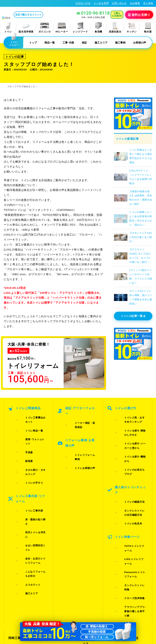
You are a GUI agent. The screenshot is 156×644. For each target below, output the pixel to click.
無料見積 (140, 14)
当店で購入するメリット (44, 15)
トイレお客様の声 (79, 436)
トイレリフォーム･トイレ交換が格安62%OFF (29, 3)
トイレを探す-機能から (132, 438)
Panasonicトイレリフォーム (132, 498)
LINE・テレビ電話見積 (60, 543)
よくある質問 (101, 3)
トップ (33, 42)
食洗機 (98, 27)
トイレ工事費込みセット (33, 411)
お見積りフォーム (56, 537)
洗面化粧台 (115, 27)
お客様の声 (140, 42)
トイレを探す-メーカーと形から (133, 431)
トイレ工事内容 (28, 464)
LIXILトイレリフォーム (132, 492)
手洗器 (23, 425)
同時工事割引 (16, 537)
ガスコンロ (45, 27)
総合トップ (127, 556)
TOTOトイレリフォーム (132, 487)
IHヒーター (62, 27)
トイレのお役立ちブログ (132, 443)
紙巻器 (23, 430)
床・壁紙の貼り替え (31, 469)
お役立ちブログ (92, 571)
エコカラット (27, 501)
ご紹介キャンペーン (20, 543)
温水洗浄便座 (26, 27)
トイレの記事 (13, 56)
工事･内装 (68, 42)
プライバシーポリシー (106, 608)
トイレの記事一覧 (133, 315)
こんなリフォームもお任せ (33, 494)
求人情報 (148, 3)
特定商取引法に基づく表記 (137, 608)
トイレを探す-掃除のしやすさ (133, 422)
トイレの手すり (28, 444)
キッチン (132, 27)
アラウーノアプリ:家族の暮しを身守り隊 (133, 517)
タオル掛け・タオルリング (33, 437)
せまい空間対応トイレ (32, 478)
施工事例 (120, 42)
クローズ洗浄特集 (129, 510)
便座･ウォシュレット (32, 421)
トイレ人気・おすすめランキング (132, 413)
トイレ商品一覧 (28, 416)
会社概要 (135, 3)
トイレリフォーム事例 (82, 432)
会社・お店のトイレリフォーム (33, 485)
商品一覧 (50, 42)
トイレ (8, 27)
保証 (84, 42)
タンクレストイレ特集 (131, 505)
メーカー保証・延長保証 (83, 411)
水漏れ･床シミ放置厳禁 (95, 563)
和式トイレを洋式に (31, 473)
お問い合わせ (119, 3)
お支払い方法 (83, 3)
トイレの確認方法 (129, 458)
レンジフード (80, 27)
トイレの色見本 (127, 472)
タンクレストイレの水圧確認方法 (132, 465)
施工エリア (101, 42)
